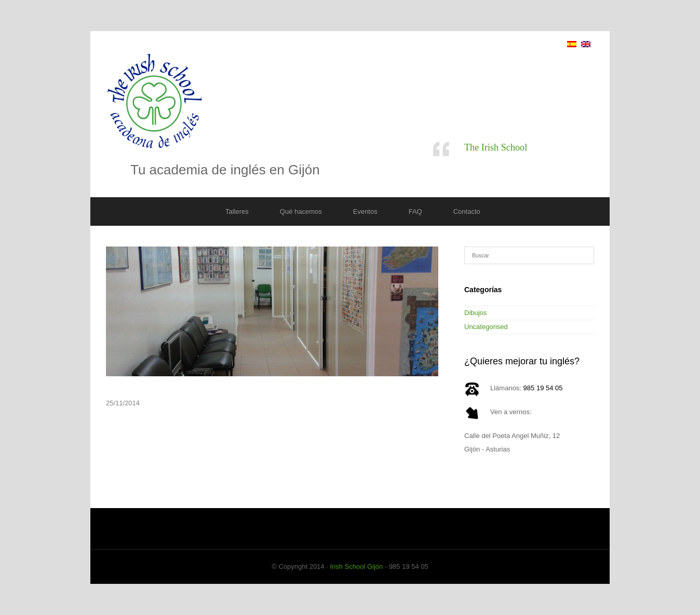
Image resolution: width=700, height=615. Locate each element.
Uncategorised (486, 327)
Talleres (237, 211)
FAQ (415, 211)
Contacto (467, 211)
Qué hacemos (301, 211)
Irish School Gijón (356, 566)
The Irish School (496, 147)
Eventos (365, 211)
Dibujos (475, 313)
